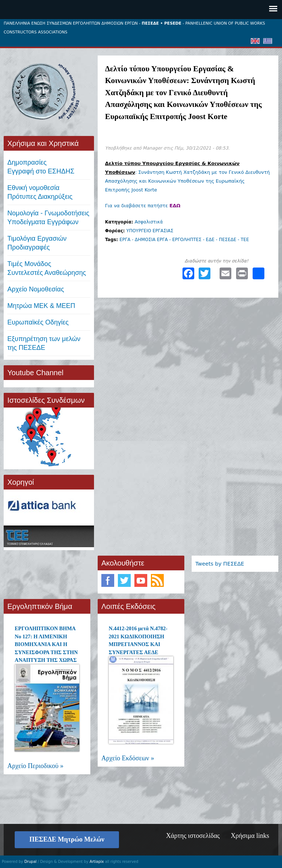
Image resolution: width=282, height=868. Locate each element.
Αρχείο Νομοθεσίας (36, 289)
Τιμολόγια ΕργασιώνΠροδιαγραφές (37, 243)
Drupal (30, 862)
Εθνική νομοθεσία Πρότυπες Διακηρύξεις (40, 192)
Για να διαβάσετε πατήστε (143, 206)
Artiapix (97, 862)
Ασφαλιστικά (149, 222)
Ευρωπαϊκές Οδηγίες (38, 322)
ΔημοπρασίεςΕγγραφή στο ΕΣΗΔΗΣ (41, 167)
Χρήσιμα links (250, 836)
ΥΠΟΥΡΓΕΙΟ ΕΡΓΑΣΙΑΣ (150, 231)
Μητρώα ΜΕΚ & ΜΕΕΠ (41, 306)
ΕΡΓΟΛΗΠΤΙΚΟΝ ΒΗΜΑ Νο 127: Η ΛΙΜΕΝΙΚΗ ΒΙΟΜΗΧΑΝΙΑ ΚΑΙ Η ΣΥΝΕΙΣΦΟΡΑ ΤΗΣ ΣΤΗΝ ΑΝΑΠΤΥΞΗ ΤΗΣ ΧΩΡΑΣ (46, 644)
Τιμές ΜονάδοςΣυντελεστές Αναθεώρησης (47, 268)
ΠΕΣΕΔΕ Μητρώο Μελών (67, 839)
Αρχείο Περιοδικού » (35, 766)
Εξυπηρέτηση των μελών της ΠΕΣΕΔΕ (44, 343)
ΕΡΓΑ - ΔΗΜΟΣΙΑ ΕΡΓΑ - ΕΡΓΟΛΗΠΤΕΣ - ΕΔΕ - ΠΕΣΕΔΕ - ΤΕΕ (184, 240)
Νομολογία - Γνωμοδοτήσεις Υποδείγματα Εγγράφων (48, 218)
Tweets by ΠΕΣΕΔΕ (220, 564)
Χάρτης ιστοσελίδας (193, 836)
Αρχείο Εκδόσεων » (128, 758)
